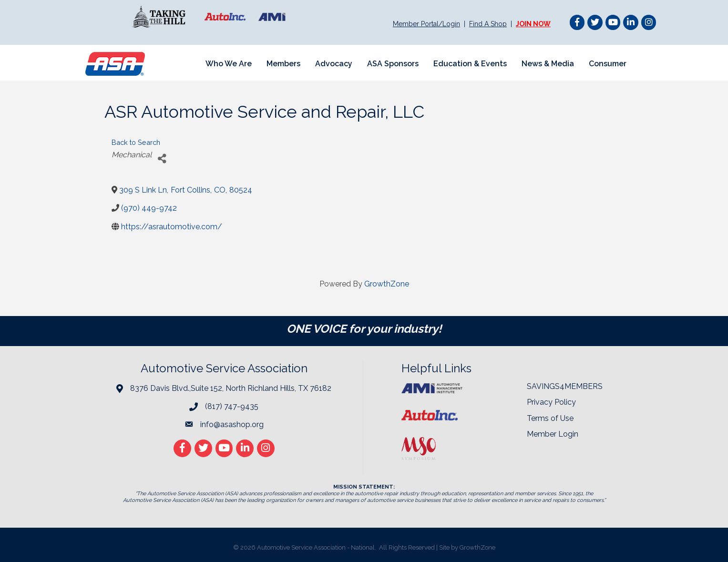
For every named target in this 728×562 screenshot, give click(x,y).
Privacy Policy (551, 402)
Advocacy (334, 64)
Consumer (608, 64)
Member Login (553, 434)
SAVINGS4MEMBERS (565, 386)
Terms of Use (550, 418)
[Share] (162, 158)
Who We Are (229, 64)
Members (283, 64)
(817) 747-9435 (232, 406)
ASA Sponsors (393, 64)
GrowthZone (387, 284)
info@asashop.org (232, 424)
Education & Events (470, 64)
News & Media (548, 64)
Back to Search (136, 142)
